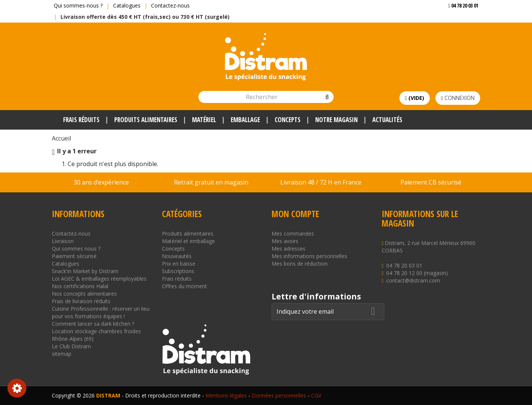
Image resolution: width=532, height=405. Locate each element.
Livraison (63, 241)
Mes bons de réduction (300, 264)
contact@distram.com (413, 280)
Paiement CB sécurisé (431, 182)
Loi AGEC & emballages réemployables (99, 279)
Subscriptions (178, 271)
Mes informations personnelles (309, 256)
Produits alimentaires (188, 233)
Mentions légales (226, 395)
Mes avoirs (285, 241)
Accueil (61, 138)
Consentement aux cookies (17, 388)
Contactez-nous (170, 5)
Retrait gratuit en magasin (211, 182)
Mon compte (295, 214)
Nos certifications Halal (80, 286)
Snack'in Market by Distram (85, 271)
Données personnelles (279, 395)
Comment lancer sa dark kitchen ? (93, 324)
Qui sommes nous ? (76, 249)
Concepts (173, 249)
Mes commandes (293, 233)
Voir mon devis (460, 20)
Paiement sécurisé (74, 256)
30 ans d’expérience (101, 182)
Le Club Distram (71, 346)
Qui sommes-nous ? (78, 5)
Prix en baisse (179, 264)
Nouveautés (177, 256)
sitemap (62, 354)
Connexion (458, 98)
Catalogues (127, 5)
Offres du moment (184, 286)
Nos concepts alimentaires (84, 294)
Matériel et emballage (188, 241)
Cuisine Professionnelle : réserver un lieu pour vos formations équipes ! (101, 312)
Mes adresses (289, 249)
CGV (316, 395)
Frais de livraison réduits (81, 301)
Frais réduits (177, 279)
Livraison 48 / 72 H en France (321, 182)
